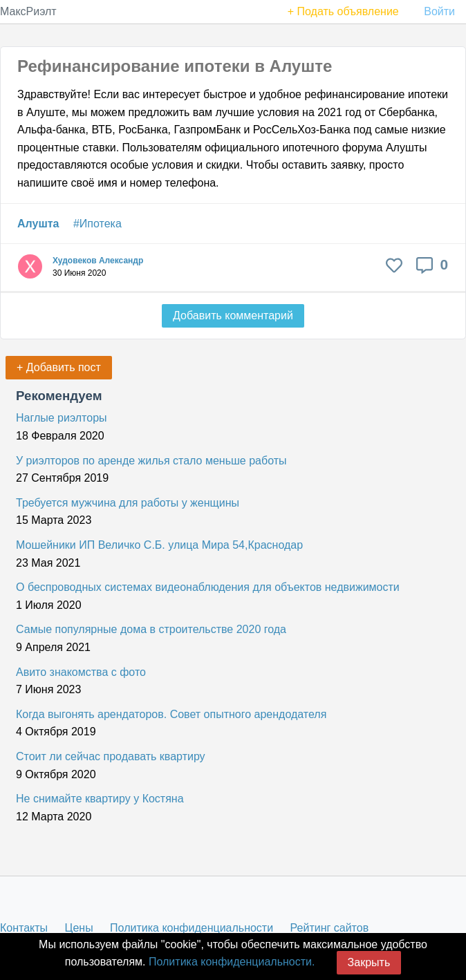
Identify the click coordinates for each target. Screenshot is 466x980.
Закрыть (369, 962)
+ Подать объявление (343, 11)
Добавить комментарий (233, 315)
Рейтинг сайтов (330, 928)
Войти (439, 11)
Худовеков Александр (98, 261)
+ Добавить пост (59, 367)
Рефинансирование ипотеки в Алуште (175, 66)
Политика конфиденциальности (192, 928)
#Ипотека (97, 224)
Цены (79, 928)
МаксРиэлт (28, 11)
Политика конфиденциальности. (232, 962)
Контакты (24, 928)
